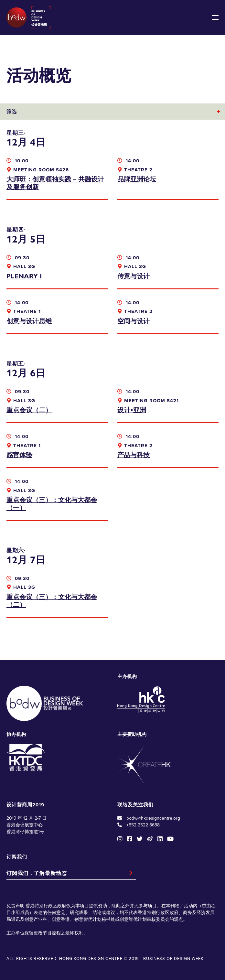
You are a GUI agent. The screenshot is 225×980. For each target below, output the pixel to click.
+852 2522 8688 (143, 825)
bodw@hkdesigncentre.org (153, 818)
